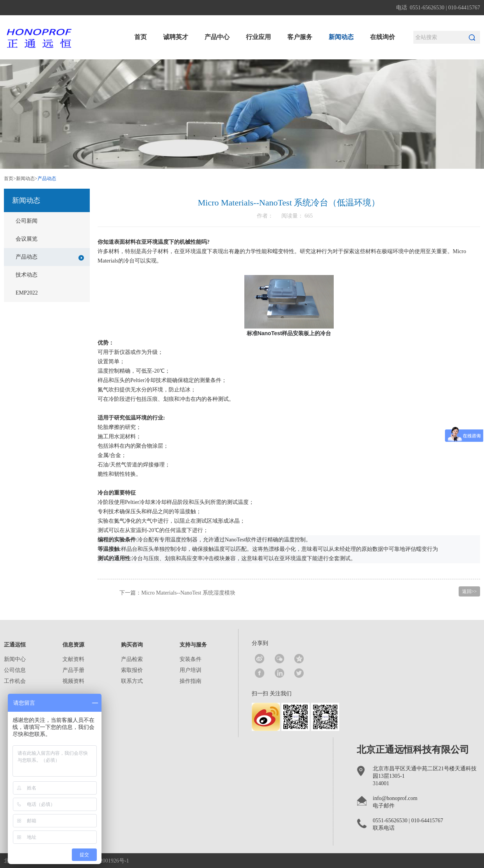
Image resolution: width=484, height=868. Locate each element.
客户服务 (300, 37)
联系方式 (132, 681)
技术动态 (27, 275)
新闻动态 (341, 37)
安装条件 (190, 659)
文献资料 (73, 659)
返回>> (470, 591)
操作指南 (190, 681)
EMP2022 (27, 293)
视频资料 (73, 681)
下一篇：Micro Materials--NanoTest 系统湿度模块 (177, 593)
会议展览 (27, 239)
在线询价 (383, 37)
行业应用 (258, 37)
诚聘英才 (176, 37)
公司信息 (15, 670)
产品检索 (132, 659)
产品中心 (217, 37)
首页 (141, 37)
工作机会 (15, 681)
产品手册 (73, 670)
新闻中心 (15, 659)
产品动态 (50, 257)
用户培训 (190, 670)
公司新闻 (27, 221)
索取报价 (132, 670)
